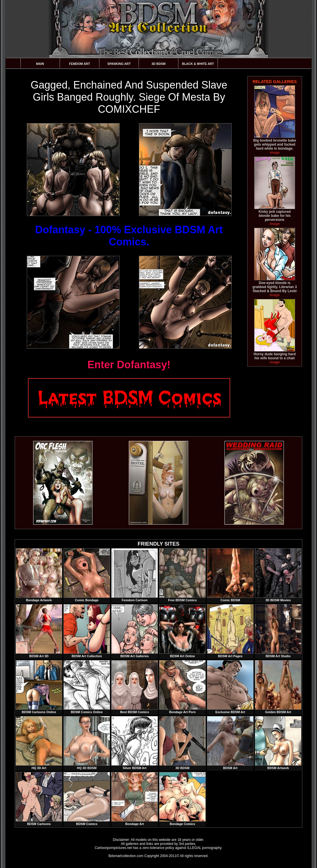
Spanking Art (119, 64)
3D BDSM (159, 64)
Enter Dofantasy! (129, 365)
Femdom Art (80, 64)
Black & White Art (198, 64)
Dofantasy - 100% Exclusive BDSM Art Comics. (129, 236)
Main (40, 64)
